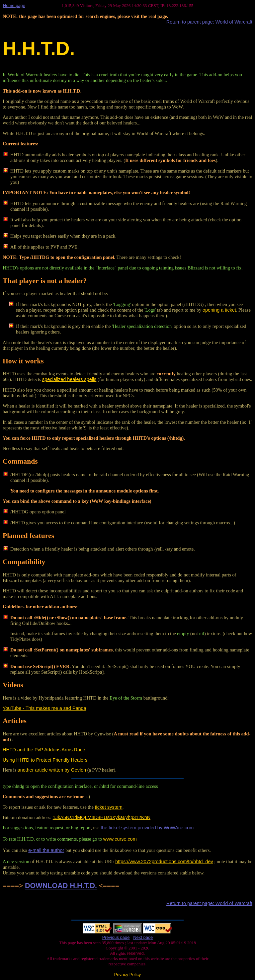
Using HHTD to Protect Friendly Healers (45, 760)
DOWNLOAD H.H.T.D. (61, 886)
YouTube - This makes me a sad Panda (44, 708)
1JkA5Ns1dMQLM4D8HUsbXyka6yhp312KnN (102, 817)
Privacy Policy (128, 975)
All (113, 953)
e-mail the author (46, 850)
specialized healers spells (69, 379)
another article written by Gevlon (52, 770)
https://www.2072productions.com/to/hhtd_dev (164, 862)
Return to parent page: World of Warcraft (209, 22)
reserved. (135, 953)
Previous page (116, 937)
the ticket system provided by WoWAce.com (147, 828)
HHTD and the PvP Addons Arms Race (44, 750)
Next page (143, 937)
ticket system (109, 807)
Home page (14, 5)
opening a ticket (219, 310)
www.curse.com (120, 839)
